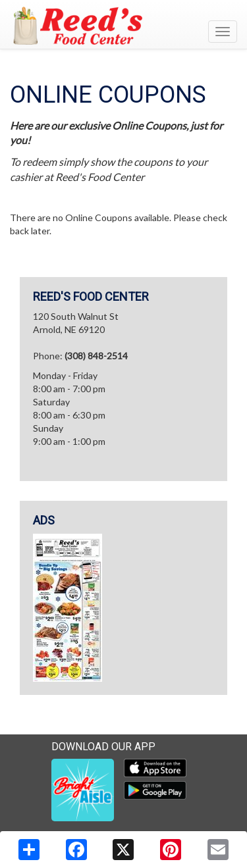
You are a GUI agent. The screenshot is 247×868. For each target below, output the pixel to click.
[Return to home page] (123, 26)
